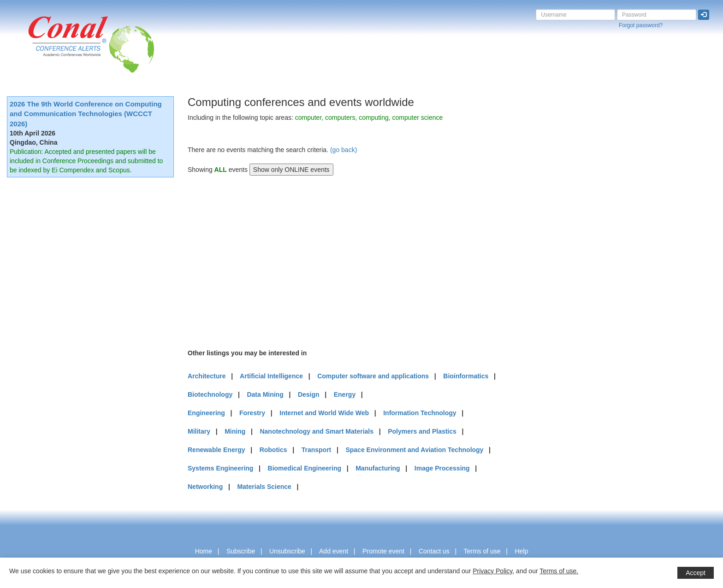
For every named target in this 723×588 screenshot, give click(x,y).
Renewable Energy (216, 450)
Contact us (434, 551)
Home (204, 551)
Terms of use (482, 551)
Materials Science (264, 487)
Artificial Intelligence (271, 376)
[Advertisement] (257, 261)
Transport (317, 450)
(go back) (344, 150)
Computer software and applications (373, 376)
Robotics (273, 450)
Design (309, 394)
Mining (235, 431)
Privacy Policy (492, 571)
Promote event (383, 551)
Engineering (206, 413)
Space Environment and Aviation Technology (414, 450)
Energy (345, 394)
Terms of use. (559, 571)
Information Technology (420, 413)
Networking (205, 487)
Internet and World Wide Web (324, 413)
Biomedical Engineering (305, 468)
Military (199, 431)
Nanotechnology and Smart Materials (317, 431)
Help (521, 551)
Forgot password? (641, 25)
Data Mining (265, 394)
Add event (334, 551)
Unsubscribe (287, 551)
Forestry (252, 413)
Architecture (207, 376)
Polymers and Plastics (422, 431)
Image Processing (442, 468)
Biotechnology (210, 394)
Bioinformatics (466, 376)
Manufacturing (378, 468)
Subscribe (241, 551)
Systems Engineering (220, 468)
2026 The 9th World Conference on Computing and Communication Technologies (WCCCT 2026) (86, 114)
